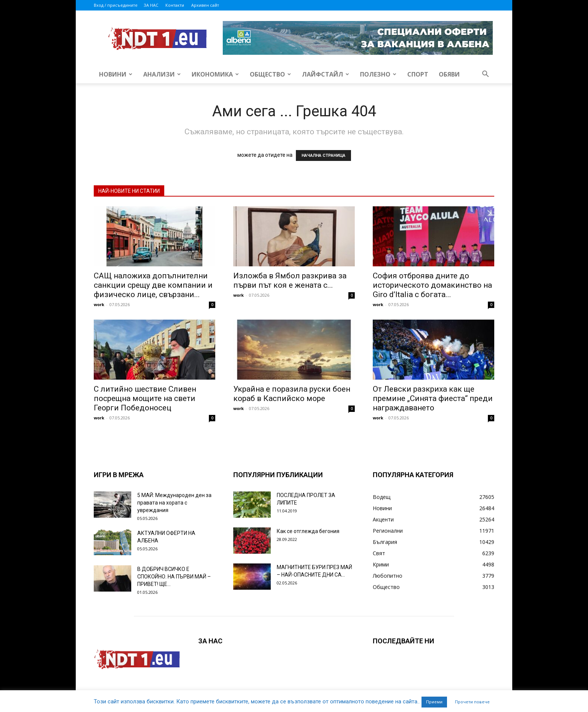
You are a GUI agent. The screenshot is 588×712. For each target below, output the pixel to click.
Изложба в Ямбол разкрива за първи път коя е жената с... (290, 280)
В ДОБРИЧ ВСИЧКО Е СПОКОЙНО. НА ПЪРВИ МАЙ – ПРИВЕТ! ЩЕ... (174, 577)
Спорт (418, 74)
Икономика (215, 74)
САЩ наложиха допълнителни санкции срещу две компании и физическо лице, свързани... (153, 285)
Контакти (175, 5)
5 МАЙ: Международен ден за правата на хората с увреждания (174, 503)
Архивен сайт (205, 5)
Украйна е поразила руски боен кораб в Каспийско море (292, 394)
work (99, 304)
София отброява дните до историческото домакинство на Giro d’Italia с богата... (432, 285)
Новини (116, 74)
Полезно (378, 74)
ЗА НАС (151, 5)
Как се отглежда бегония (308, 531)
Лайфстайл (325, 74)
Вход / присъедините (116, 5)
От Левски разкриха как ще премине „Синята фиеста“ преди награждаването (433, 398)
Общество (270, 74)
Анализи (162, 74)
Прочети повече (472, 702)
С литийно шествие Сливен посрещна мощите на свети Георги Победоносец (145, 398)
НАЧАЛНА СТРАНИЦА (323, 155)
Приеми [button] (434, 702)
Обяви (449, 74)
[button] (485, 75)
